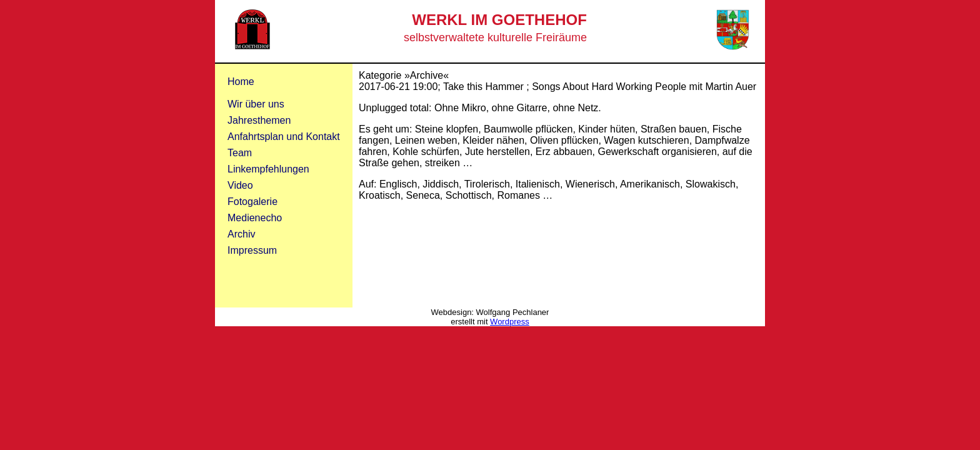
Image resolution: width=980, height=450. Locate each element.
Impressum (252, 250)
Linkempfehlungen (268, 169)
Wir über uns (256, 104)
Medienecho (255, 218)
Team (240, 153)
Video (240, 185)
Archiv (241, 234)
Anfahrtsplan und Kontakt (284, 137)
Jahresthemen (259, 120)
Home (241, 82)
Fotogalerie (252, 202)
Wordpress (510, 322)
